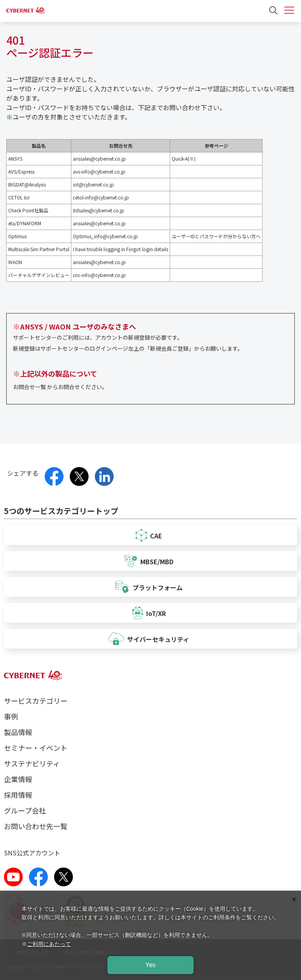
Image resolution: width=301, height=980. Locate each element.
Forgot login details (147, 249)
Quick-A (180, 159)
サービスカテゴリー (36, 701)
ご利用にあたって (49, 944)
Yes (150, 965)
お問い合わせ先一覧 (36, 826)
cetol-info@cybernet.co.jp (101, 197)
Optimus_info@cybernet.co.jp (105, 236)
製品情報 (18, 732)
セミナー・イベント (36, 748)
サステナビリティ (32, 763)
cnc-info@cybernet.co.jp (99, 275)
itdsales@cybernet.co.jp (99, 210)
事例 (11, 716)
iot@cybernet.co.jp (93, 184)
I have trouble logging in (99, 249)
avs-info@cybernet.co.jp (99, 171)
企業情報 (18, 779)
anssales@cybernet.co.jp (99, 159)
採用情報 (18, 795)
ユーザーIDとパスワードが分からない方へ (216, 236)
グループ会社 (25, 810)
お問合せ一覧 (29, 387)
